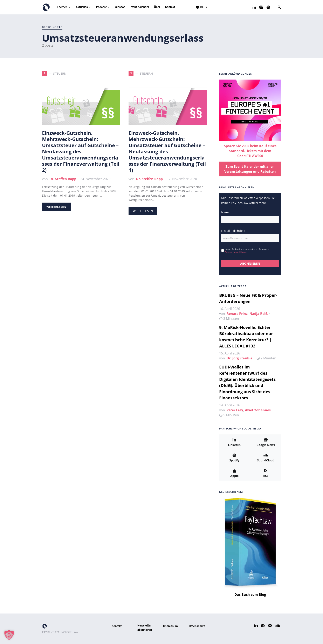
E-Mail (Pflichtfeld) (234, 231)
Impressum (170, 626)
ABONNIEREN (250, 263)
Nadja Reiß (259, 314)
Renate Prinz (237, 314)
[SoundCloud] (266, 457)
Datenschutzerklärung (236, 252)
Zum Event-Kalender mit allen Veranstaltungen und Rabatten (250, 169)
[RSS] (266, 473)
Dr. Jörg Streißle (239, 358)
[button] (204, 7)
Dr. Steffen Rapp (63, 179)
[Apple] (234, 473)
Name (225, 212)
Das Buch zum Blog (250, 595)
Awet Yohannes (258, 410)
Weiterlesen (56, 207)
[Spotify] (268, 7)
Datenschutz (197, 626)
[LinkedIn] (254, 7)
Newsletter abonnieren (145, 628)
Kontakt (117, 626)
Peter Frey (235, 410)
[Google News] (261, 7)
